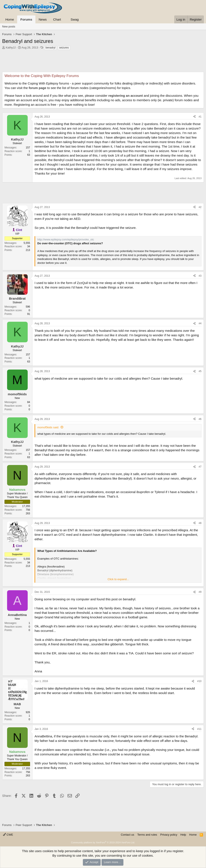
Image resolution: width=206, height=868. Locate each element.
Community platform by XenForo (103, 842)
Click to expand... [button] (118, 579)
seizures (64, 48)
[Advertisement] (103, 62)
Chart (57, 19)
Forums (26, 19)
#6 (200, 419)
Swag (75, 19)
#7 (200, 467)
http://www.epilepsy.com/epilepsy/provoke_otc (66, 239)
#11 (199, 729)
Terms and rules (147, 835)
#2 (200, 207)
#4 (200, 323)
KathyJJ (11, 48)
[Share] (194, 117)
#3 (200, 276)
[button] (64, 19)
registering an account (126, 96)
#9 (200, 592)
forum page (38, 88)
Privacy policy (169, 835)
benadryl (50, 48)
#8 (200, 523)
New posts (9, 26)
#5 (200, 371)
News (43, 19)
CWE (8, 835)
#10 (199, 681)
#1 (200, 117)
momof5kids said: (48, 427)
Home (10, 19)
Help (183, 835)
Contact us (127, 835)
